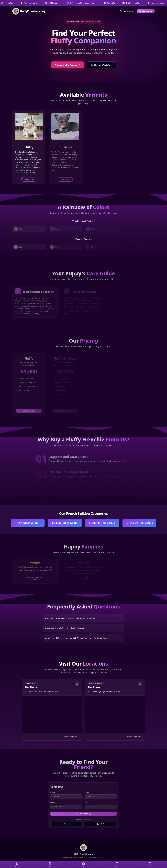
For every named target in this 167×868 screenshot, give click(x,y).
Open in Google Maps (71, 737)
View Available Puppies (68, 65)
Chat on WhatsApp (101, 65)
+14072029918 (127, 11)
